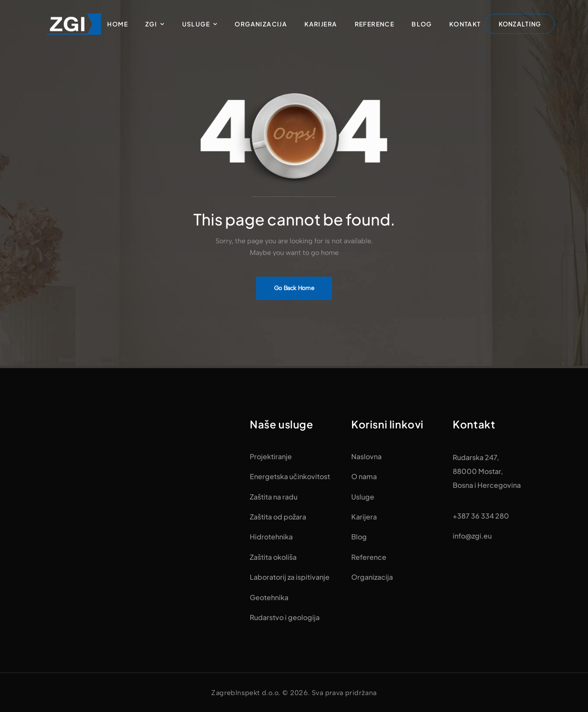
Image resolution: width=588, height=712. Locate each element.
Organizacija (261, 24)
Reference (375, 24)
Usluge (196, 24)
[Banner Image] (294, 288)
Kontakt (465, 24)
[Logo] (74, 24)
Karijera (321, 24)
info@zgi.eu (472, 536)
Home (118, 24)
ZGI (151, 24)
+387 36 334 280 (481, 516)
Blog (422, 24)
